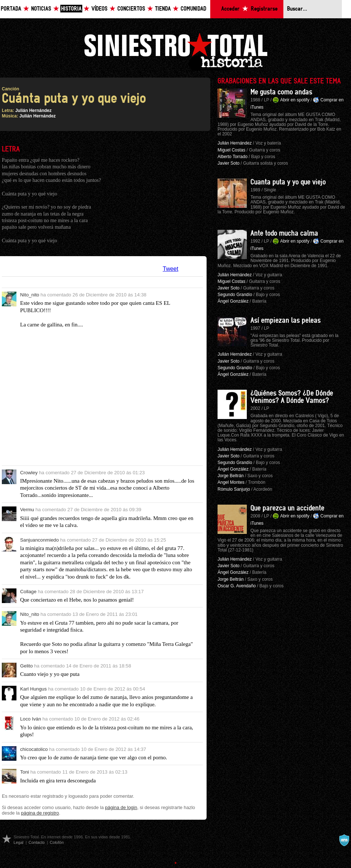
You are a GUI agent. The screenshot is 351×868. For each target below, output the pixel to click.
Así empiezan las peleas (286, 321)
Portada (11, 9)
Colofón (57, 842)
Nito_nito (30, 295)
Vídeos (99, 9)
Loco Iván (31, 719)
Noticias (41, 9)
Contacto (37, 842)
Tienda (163, 9)
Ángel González (233, 301)
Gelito (27, 666)
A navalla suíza (344, 840)
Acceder (230, 9)
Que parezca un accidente (287, 508)
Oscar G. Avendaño (237, 586)
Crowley (29, 473)
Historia (71, 9)
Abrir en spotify (295, 100)
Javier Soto (229, 163)
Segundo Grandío (235, 295)
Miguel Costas (231, 150)
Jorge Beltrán (231, 476)
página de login (121, 807)
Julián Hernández (33, 111)
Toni (24, 772)
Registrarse (264, 9)
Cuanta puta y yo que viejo (288, 182)
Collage (28, 592)
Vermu (27, 510)
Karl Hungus (33, 689)
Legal (18, 842)
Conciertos (131, 9)
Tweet (171, 269)
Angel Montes (231, 482)
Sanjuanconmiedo (39, 540)
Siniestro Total (175, 51)
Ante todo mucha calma (284, 233)
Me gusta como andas (281, 92)
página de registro (40, 813)
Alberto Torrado (233, 157)
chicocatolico (34, 749)
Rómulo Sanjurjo (234, 489)
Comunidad (193, 9)
